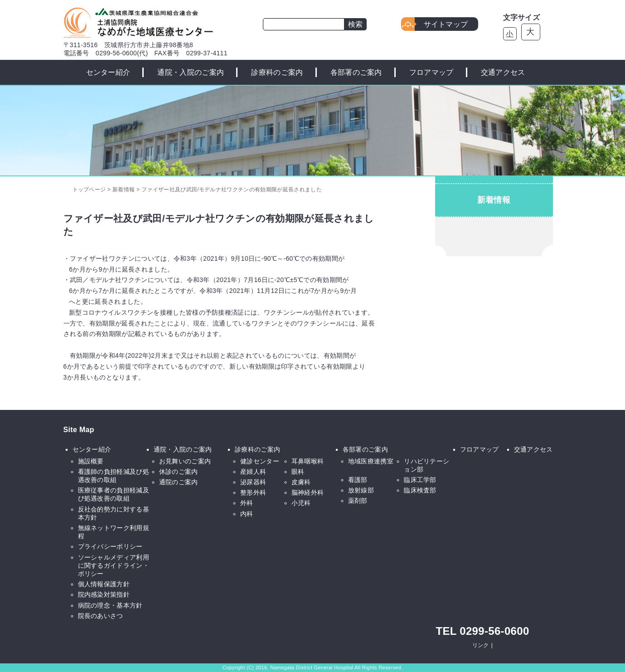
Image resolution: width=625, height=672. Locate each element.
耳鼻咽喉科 (308, 461)
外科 (247, 503)
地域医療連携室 (371, 461)
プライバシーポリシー (110, 546)
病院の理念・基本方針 (110, 605)
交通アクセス (503, 72)
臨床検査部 (420, 490)
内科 (247, 514)
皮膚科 (301, 482)
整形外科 (253, 492)
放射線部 (361, 490)
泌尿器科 (253, 482)
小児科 (301, 503)
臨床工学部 (420, 480)
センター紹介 (108, 72)
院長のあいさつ (101, 616)
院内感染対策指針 (104, 594)
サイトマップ (446, 24)
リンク (481, 645)
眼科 (298, 472)
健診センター (260, 461)
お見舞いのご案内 (185, 461)
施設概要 (91, 461)
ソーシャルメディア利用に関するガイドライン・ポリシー (114, 565)
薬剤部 (358, 501)
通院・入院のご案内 (191, 72)
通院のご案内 (179, 482)
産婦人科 (253, 472)
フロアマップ (431, 72)
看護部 (358, 480)
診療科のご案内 (277, 72)
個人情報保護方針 (104, 584)
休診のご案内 (179, 472)
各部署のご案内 (356, 72)
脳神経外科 (308, 492)
